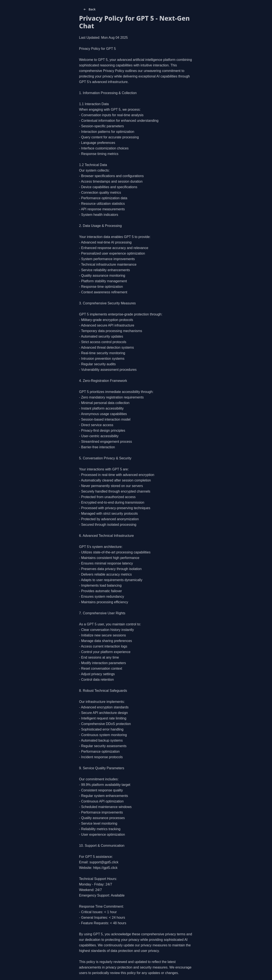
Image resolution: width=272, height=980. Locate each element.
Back (89, 9)
